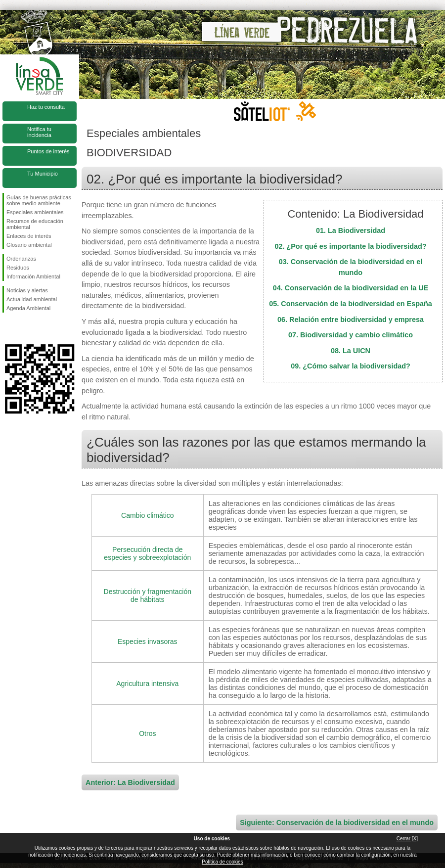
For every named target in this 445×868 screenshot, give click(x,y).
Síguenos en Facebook (8, 328)
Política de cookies (222, 862)
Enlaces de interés (29, 236)
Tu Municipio (43, 174)
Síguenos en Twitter (25, 328)
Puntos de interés (48, 151)
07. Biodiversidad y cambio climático (351, 335)
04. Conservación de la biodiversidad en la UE (351, 288)
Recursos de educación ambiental (35, 224)
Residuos (18, 268)
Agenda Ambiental (28, 308)
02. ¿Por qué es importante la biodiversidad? (350, 246)
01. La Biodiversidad (351, 230)
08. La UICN (351, 351)
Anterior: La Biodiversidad (130, 782)
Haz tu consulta (46, 107)
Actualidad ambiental (32, 299)
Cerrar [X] (407, 839)
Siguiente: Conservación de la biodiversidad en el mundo (337, 822)
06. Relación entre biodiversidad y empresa (351, 320)
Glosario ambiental (29, 245)
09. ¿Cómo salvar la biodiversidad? (351, 366)
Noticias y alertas (27, 290)
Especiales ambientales (35, 212)
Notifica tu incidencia (39, 132)
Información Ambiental (33, 276)
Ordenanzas (21, 259)
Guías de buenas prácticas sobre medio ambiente (39, 200)
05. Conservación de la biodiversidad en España (351, 304)
